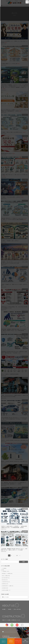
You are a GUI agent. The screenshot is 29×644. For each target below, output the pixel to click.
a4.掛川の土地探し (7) (6, 590)
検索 (24, 562)
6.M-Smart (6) (5, 580)
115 (17, 556)
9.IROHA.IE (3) (5, 584)
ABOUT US (8, 606)
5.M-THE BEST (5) (6, 578)
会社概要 (4, 609)
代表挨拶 (10, 609)
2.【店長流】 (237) (5, 571)
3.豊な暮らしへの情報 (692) (7, 574)
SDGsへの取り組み (17, 609)
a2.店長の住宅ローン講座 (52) (8, 586)
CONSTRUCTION (11, 616)
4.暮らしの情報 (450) (6, 576)
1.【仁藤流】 (4, 568)
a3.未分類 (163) (5, 588)
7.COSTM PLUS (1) (6, 582)
